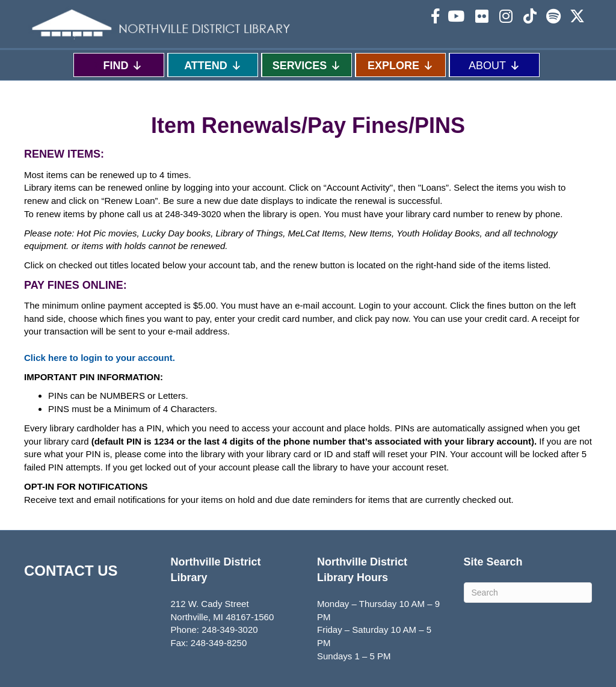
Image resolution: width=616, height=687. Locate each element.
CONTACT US (71, 571)
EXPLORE (401, 65)
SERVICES (307, 65)
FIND (123, 65)
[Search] (528, 593)
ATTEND (213, 65)
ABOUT (494, 65)
